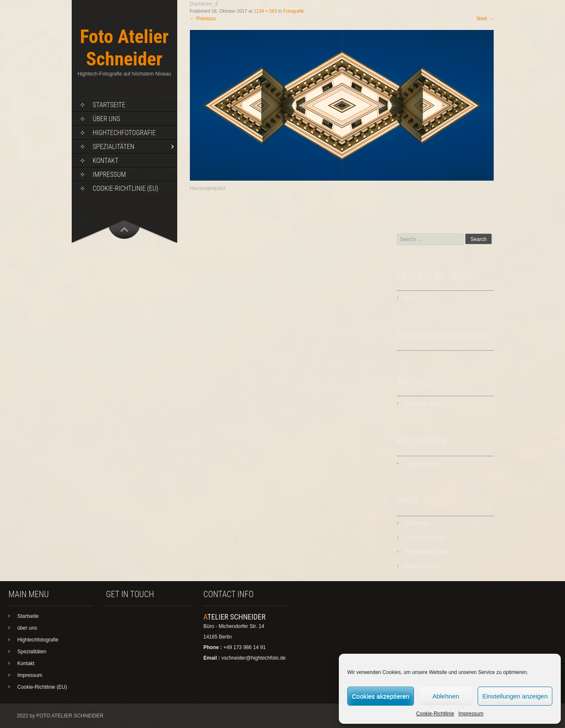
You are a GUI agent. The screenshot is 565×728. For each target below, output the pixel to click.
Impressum (471, 714)
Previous (203, 19)
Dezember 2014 (423, 403)
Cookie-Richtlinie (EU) (126, 188)
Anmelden (416, 523)
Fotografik (293, 11)
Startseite (109, 105)
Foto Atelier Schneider (124, 48)
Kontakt (106, 161)
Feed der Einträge (425, 538)
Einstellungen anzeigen (515, 696)
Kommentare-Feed (426, 552)
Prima (412, 298)
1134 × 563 (265, 11)
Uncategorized (421, 463)
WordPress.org (422, 566)
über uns (107, 119)
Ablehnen (446, 696)
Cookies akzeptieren (381, 696)
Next (485, 19)
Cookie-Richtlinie (435, 714)
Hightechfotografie (124, 133)
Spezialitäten (114, 147)
